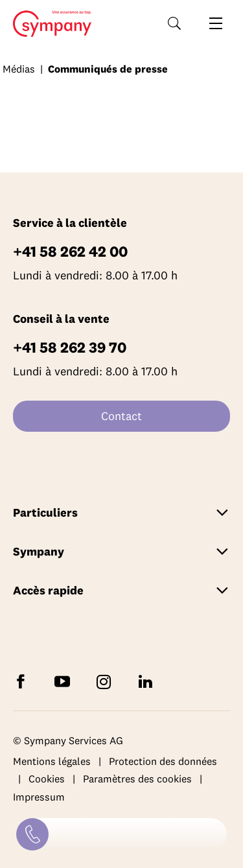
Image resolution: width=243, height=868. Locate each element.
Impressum (39, 797)
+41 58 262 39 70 (70, 347)
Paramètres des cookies (137, 779)
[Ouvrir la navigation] (216, 23)
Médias (19, 69)
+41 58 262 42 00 (70, 251)
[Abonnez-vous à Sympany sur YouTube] (65, 681)
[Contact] (32, 834)
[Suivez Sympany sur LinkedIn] (148, 681)
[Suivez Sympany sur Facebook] (23, 681)
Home (48, 24)
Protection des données (163, 761)
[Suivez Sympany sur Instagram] (106, 681)
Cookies (47, 779)
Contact (121, 416)
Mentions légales (52, 761)
